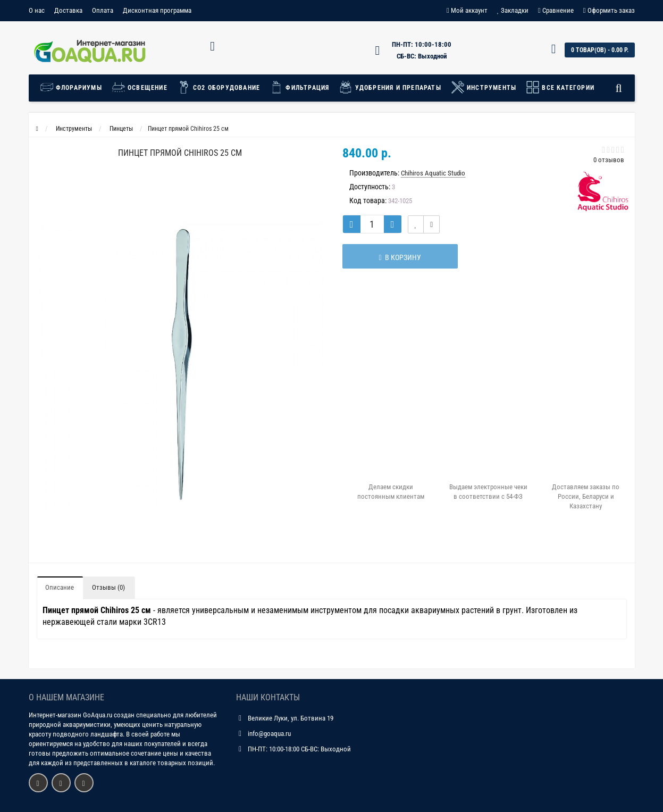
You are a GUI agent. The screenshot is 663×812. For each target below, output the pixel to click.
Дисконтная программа (157, 10)
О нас (37, 10)
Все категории (560, 87)
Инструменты (484, 87)
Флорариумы (74, 87)
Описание (60, 587)
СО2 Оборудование (219, 87)
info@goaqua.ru (269, 734)
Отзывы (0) (108, 587)
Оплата (103, 10)
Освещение (140, 87)
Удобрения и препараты (390, 87)
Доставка (68, 10)
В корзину (396, 257)
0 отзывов (609, 160)
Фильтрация (299, 87)
